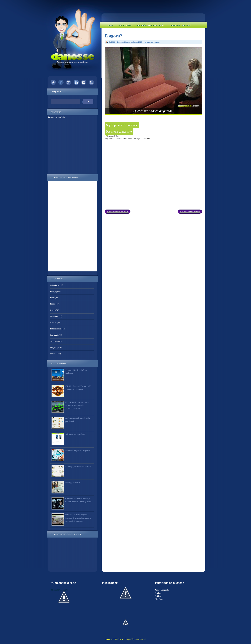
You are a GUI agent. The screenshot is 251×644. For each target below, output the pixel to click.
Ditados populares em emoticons (78, 467)
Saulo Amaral (140, 639)
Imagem (150, 42)
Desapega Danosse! (73, 483)
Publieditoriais (56, 329)
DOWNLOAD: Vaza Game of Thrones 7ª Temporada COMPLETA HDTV (77, 405)
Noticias (53, 322)
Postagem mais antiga (190, 212)
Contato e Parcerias (181, 25)
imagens (157, 42)
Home (111, 25)
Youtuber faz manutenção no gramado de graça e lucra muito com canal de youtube (78, 518)
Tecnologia (55, 341)
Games (53, 310)
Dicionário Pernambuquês (151, 25)
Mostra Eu (54, 316)
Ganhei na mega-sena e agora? (77, 451)
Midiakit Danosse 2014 (60, 590)
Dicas (52, 298)
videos (53, 354)
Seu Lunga (54, 335)
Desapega (54, 291)
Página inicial (154, 211)
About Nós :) (125, 25)
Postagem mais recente (118, 212)
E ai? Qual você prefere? (75, 434)
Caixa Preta (55, 285)
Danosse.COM (111, 639)
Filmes (53, 304)
